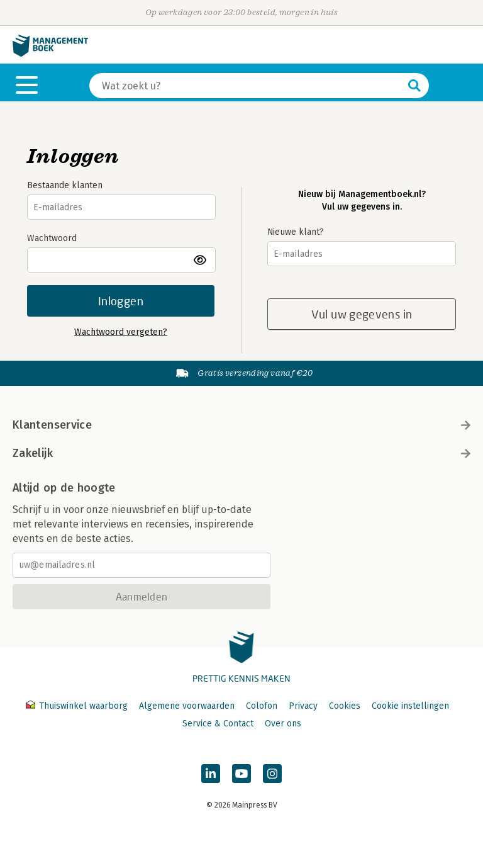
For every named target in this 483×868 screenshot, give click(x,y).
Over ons (283, 724)
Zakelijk (241, 453)
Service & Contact (218, 724)
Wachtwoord (52, 238)
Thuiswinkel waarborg (78, 706)
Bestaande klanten (65, 185)
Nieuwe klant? (296, 232)
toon (201, 260)
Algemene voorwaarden (187, 706)
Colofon (262, 706)
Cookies (345, 706)
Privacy (303, 706)
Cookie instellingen (410, 706)
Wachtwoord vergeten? (121, 332)
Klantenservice (241, 425)
